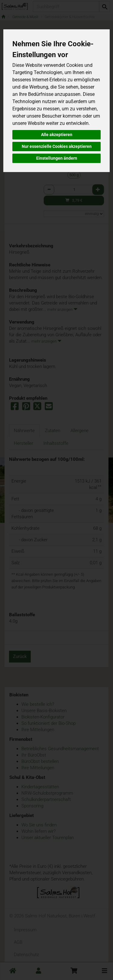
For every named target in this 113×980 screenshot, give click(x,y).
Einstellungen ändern (57, 158)
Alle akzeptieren (57, 135)
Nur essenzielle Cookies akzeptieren (57, 146)
